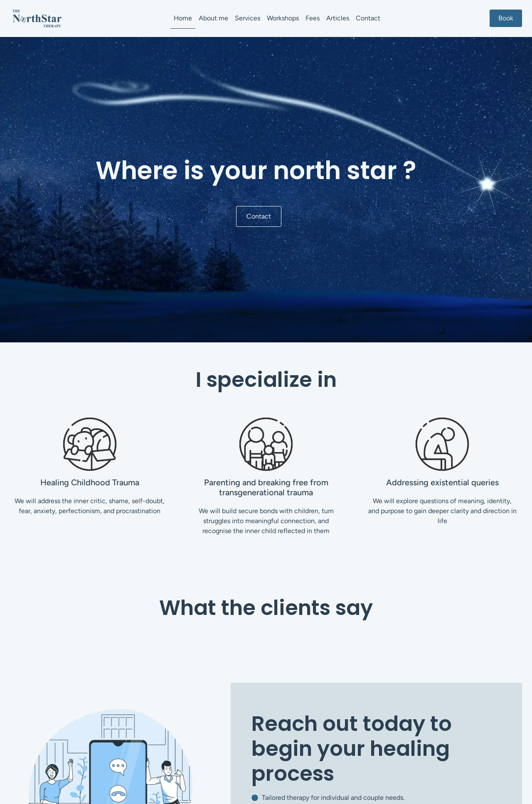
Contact (368, 18)
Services (248, 18)
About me (213, 18)
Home (183, 18)
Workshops (283, 18)
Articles (338, 18)
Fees (313, 18)
